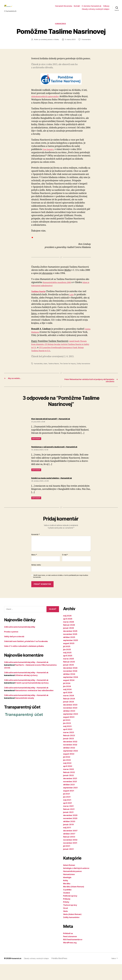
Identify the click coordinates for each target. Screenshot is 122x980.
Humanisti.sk (17, 974)
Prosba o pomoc (11, 648)
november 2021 (70, 797)
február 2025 (69, 678)
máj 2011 (67, 843)
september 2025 (71, 656)
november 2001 (70, 859)
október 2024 (69, 690)
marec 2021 (68, 822)
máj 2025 (67, 668)
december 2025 (70, 647)
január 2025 (68, 681)
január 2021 (68, 828)
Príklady (67, 915)
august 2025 (69, 659)
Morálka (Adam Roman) (74, 902)
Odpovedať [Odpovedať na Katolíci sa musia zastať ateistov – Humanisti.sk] (36, 514)
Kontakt (77, 8)
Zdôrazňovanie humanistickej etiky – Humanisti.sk (26, 678)
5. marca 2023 (78, 43)
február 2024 (69, 714)
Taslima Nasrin (54, 374)
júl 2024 (67, 699)
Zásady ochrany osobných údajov (96, 11)
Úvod (65, 924)
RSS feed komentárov (73, 955)
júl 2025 (67, 662)
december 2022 (70, 757)
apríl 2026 (68, 635)
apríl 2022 (68, 782)
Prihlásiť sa (68, 949)
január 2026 (68, 644)
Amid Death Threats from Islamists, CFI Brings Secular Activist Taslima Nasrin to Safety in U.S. (61, 355)
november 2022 (70, 761)
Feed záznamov (70, 952)
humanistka (38, 374)
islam (45, 374)
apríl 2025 (68, 671)
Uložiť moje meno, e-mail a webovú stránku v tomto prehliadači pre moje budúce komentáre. (61, 592)
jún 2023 (67, 739)
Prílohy (66, 918)
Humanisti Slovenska (64, 8)
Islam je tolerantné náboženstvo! (48, 293)
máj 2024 (67, 705)
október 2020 (69, 837)
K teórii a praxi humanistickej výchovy (32, 699)
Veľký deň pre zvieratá (14, 652)
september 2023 (71, 730)
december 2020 (70, 831)
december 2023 (70, 721)
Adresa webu (36, 581)
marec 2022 (68, 785)
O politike (67, 906)
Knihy (66, 896)
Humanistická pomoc (72, 887)
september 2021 (70, 804)
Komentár (36, 550)
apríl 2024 (68, 708)
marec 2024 (69, 711)
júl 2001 (67, 862)
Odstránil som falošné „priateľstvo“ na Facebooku (26, 657)
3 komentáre (62, 47)
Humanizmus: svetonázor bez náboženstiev (34, 706)
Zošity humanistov (71, 933)
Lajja (72, 302)
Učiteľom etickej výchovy (26, 691)
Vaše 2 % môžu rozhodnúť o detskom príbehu (24, 662)
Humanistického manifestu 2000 (59, 290)
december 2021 (70, 794)
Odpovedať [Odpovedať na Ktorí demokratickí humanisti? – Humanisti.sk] (36, 452)
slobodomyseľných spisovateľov (47, 104)
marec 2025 (69, 675)
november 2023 (70, 724)
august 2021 (69, 807)
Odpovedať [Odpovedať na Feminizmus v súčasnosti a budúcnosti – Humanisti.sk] (36, 486)
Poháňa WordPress (64, 974)
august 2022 (69, 770)
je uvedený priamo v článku (56, 43)
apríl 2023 (68, 745)
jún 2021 (67, 813)
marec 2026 (69, 638)
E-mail (65, 571)
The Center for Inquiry (68, 374)
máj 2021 (67, 816)
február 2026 (69, 641)
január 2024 (68, 718)
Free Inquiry (49, 157)
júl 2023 (67, 736)
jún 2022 (67, 776)
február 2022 (69, 788)
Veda (65, 927)
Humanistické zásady (25, 714)
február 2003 (69, 853)
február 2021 (69, 825)
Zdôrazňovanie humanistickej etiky (20, 643)
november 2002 (70, 856)
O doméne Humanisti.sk (92, 8)
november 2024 (70, 687)
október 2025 (69, 653)
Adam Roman (69, 881)
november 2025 (70, 650)
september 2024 (71, 693)
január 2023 (68, 754)
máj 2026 (67, 632)
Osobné (66, 909)
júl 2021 (67, 810)
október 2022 (69, 764)
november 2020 (70, 834)
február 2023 (69, 751)
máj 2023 (67, 742)
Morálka (67, 899)
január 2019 (68, 840)
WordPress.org (70, 958)
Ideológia (67, 893)
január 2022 (68, 791)
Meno (34, 571)
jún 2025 (67, 665)
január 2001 (68, 865)
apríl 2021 (68, 819)
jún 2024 (67, 702)
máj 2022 (67, 779)
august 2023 (69, 733)
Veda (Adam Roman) (72, 930)
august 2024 (69, 696)
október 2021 (69, 800)
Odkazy (106, 8)
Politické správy (70, 912)
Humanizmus (61, 27)
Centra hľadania (40, 340)
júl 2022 (67, 773)
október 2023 (69, 727)
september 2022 (70, 767)
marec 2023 (69, 748)
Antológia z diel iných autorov (76, 884)
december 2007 (70, 846)
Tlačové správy (70, 921)
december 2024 (70, 684)
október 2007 (69, 850)
